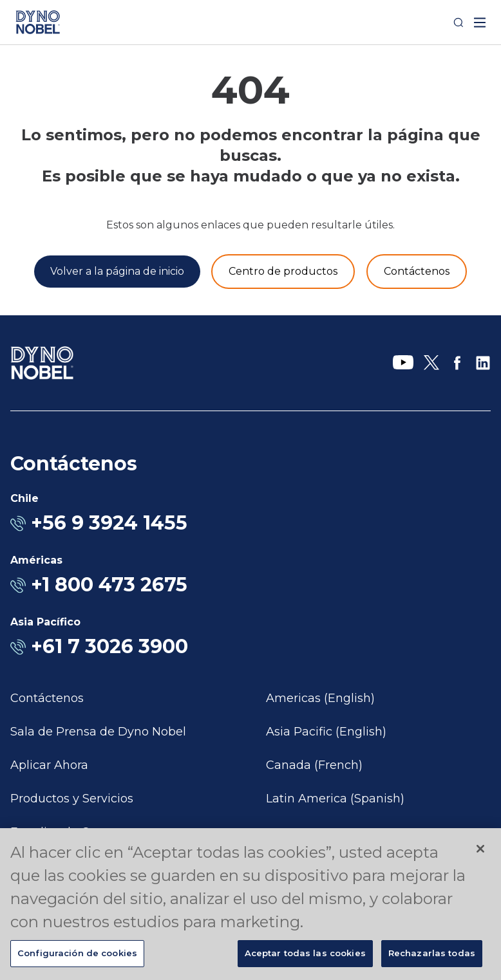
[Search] (458, 23)
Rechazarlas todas (432, 953)
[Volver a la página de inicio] (117, 272)
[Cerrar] (480, 849)
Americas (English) (320, 698)
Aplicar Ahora (49, 765)
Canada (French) (314, 765)
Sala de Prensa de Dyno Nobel (98, 732)
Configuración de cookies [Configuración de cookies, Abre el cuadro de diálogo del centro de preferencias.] (77, 953)
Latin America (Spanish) (335, 799)
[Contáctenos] (417, 272)
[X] (431, 363)
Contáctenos (47, 698)
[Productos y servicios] (283, 272)
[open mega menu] (480, 23)
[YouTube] (403, 363)
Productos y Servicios (72, 799)
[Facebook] (457, 363)
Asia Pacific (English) (326, 732)
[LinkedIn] (483, 363)
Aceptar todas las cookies (305, 953)
